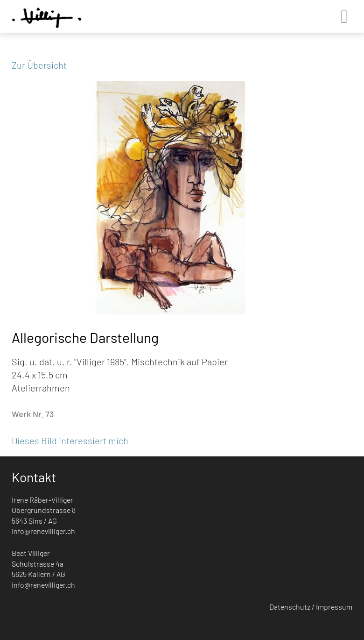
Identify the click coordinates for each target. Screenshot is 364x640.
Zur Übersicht (39, 65)
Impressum (334, 607)
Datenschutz (290, 607)
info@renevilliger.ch (43, 531)
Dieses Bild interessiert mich (70, 441)
